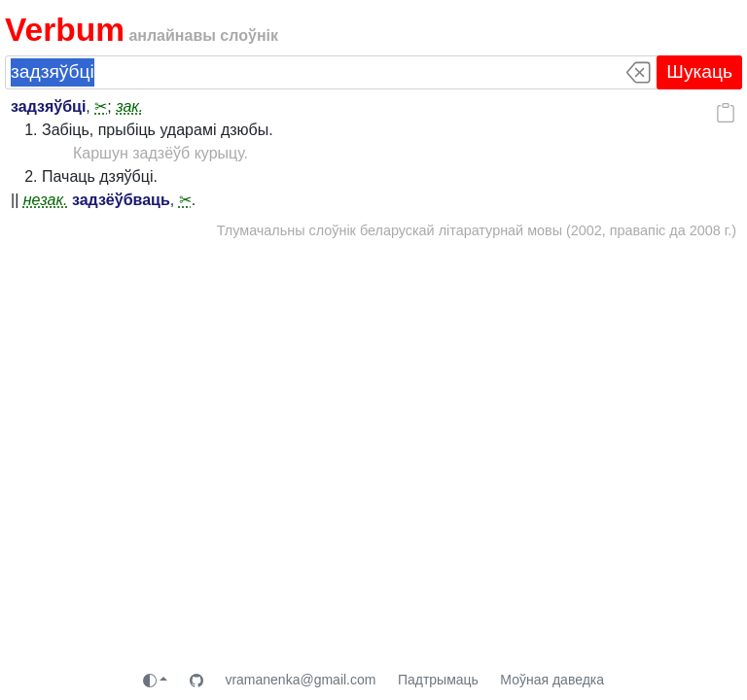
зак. (129, 106)
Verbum (65, 30)
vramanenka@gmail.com (300, 680)
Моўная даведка (552, 680)
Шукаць (699, 71)
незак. (46, 200)
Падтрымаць (438, 680)
